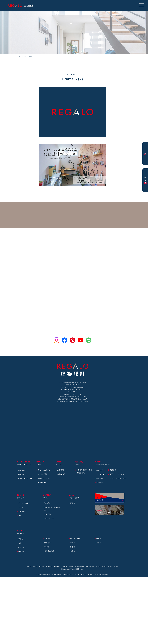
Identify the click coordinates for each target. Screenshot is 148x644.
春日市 (47, 547)
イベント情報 (23, 504)
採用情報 (113, 471)
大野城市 (47, 539)
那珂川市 (22, 548)
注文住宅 (99, 483)
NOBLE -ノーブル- (25, 479)
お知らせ (22, 512)
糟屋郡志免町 (49, 551)
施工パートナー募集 (117, 475)
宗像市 (73, 547)
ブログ (21, 508)
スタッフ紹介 (101, 475)
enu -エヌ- (22, 471)
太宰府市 (47, 543)
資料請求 (47, 504)
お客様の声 (61, 475)
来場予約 (47, 515)
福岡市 (21, 540)
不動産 (73, 504)
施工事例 (61, 471)
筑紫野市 (22, 552)
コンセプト (100, 471)
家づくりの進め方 (44, 471)
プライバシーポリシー (118, 479)
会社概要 (99, 479)
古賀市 (73, 551)
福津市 (73, 543)
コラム (21, 516)
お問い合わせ (49, 519)
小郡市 (99, 543)
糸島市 (21, 544)
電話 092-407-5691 (73, 385)
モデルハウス (43, 483)
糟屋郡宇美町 (75, 539)
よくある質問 (43, 475)
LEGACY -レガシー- (26, 475)
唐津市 (99, 539)
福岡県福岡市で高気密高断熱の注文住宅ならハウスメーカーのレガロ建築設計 (68, 575)
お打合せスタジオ (44, 479)
